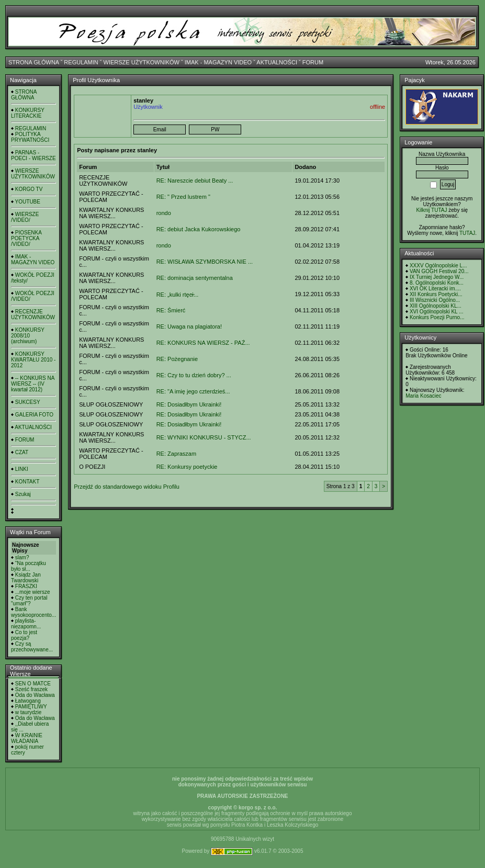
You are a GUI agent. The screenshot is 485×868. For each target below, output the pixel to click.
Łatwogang (28, 701)
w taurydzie (29, 712)
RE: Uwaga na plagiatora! (189, 326)
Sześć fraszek (31, 689)
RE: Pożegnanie (177, 359)
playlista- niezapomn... (26, 624)
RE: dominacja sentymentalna (195, 278)
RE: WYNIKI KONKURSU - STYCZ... (204, 437)
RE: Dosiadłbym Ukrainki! (189, 404)
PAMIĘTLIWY (31, 707)
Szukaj (23, 494)
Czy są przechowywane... (32, 647)
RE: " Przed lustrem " (183, 197)
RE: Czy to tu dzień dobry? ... (194, 375)
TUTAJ (467, 233)
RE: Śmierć (171, 310)
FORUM (313, 62)
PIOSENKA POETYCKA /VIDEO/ (26, 238)
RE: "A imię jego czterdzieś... (193, 391)
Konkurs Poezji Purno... (437, 317)
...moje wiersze (33, 592)
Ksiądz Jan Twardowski (26, 578)
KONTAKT (27, 482)
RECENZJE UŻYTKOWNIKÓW (33, 314)
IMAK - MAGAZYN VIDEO (218, 62)
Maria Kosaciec (423, 396)
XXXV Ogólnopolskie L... (438, 266)
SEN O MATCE (33, 684)
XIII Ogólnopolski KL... (436, 306)
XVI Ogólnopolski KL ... (436, 312)
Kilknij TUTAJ (431, 210)
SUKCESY (28, 402)
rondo (164, 213)
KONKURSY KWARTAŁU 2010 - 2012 (33, 360)
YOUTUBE (28, 202)
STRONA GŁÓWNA (34, 62)
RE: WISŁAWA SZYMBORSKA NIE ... (205, 262)
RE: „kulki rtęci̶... (178, 295)
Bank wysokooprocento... (33, 612)
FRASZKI (26, 586)
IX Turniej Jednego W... (437, 277)
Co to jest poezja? (24, 635)
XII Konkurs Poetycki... (436, 294)
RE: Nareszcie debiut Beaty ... (195, 181)
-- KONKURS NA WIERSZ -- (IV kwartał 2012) (33, 384)
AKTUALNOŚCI (277, 62)
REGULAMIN (81, 62)
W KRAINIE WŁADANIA (27, 738)
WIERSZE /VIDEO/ (25, 217)
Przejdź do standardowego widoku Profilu (127, 487)
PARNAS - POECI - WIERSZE (33, 155)
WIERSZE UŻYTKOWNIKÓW (142, 62)
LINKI (22, 469)
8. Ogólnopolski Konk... (437, 283)
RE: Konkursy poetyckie (187, 467)
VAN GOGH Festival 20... (439, 271)
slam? (22, 557)
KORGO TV (29, 189)
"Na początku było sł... (29, 566)
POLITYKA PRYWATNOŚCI (30, 137)
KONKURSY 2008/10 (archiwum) (28, 336)
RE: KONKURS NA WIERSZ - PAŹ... (203, 343)
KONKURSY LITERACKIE (28, 113)
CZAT (22, 452)
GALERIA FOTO (34, 415)
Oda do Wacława (35, 695)
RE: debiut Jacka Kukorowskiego (199, 229)
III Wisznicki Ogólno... (435, 300)
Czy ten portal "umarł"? (29, 601)
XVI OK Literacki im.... (435, 289)
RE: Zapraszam (176, 454)
